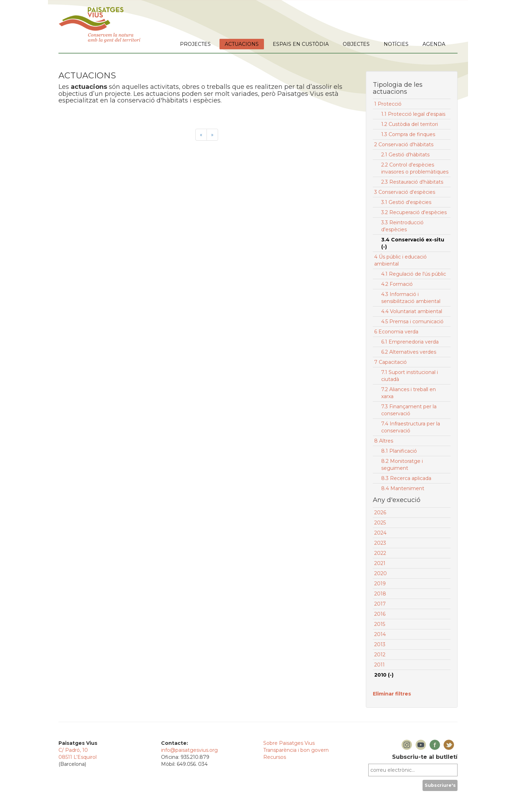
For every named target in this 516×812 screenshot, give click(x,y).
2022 (380, 553)
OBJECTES (356, 44)
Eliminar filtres (392, 694)
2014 (380, 634)
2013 (380, 644)
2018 (380, 594)
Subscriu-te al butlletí (425, 757)
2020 (381, 573)
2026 (380, 513)
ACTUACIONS (242, 44)
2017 (380, 604)
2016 (380, 614)
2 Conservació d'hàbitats (404, 144)
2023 (380, 543)
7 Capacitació (391, 362)
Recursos (275, 757)
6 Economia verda (396, 332)
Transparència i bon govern (296, 750)
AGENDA (434, 44)
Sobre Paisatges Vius (289, 743)
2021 (380, 563)
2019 (380, 584)
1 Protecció (388, 104)
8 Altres (384, 441)
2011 (379, 665)
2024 (380, 533)
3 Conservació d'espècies (405, 192)
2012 (380, 655)
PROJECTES (195, 44)
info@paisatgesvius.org (189, 750)
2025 (380, 523)
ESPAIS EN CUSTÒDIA (301, 44)
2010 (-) (384, 675)
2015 (380, 624)
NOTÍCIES (396, 44)
